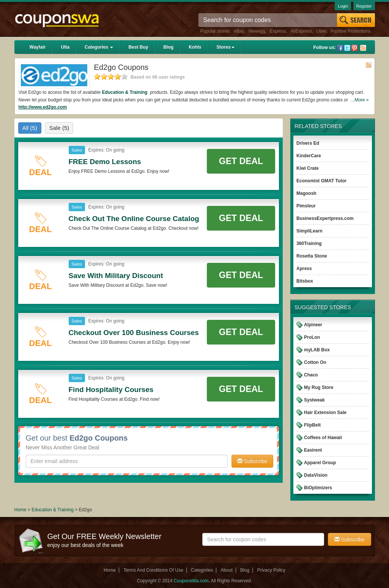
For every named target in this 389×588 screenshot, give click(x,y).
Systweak (314, 400)
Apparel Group (320, 463)
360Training (309, 243)
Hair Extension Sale (325, 413)
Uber (321, 31)
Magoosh (306, 193)
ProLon (312, 337)
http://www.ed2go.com (43, 107)
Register (364, 6)
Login (343, 6)
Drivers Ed (308, 143)
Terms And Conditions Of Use (153, 570)
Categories (99, 47)
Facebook (340, 48)
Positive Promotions (351, 31)
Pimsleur (306, 206)
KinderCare (309, 156)
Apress (304, 269)
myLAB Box (317, 350)
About (226, 570)
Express (278, 31)
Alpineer (313, 325)
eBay (239, 31)
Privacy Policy (271, 570)
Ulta (65, 47)
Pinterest (354, 48)
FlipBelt (312, 425)
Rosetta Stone (312, 256)
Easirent (313, 450)
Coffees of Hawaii (323, 438)
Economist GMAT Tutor (321, 181)
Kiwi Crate (308, 168)
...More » (360, 100)
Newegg (257, 31)
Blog (168, 47)
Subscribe (252, 461)
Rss (363, 48)
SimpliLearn (309, 231)
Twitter (347, 48)
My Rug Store (319, 387)
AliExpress (301, 31)
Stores (225, 47)
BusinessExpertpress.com (325, 218)
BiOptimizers (318, 488)
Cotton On (315, 362)
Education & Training (125, 92)
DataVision (316, 475)
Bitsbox (305, 281)
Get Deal (241, 161)
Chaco (311, 375)
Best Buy (138, 47)
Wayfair (38, 47)
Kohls (195, 47)
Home (20, 510)
